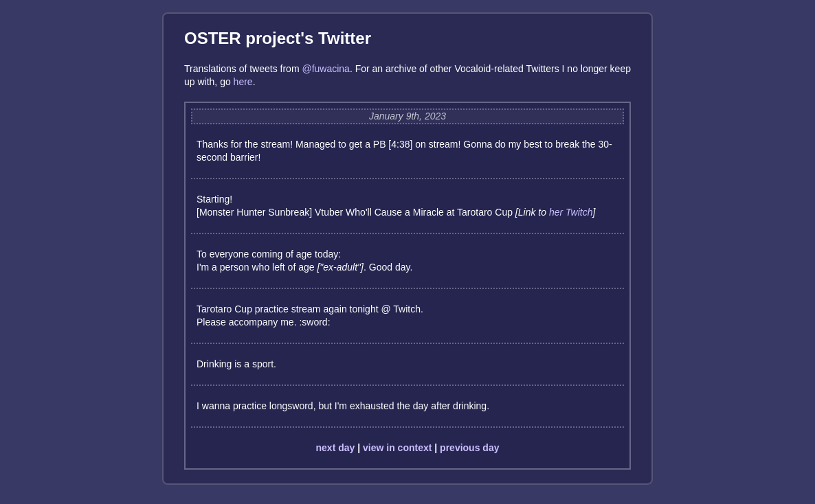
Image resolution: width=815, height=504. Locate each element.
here (243, 82)
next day (336, 448)
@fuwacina (325, 69)
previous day (469, 448)
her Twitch (571, 212)
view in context (397, 448)
